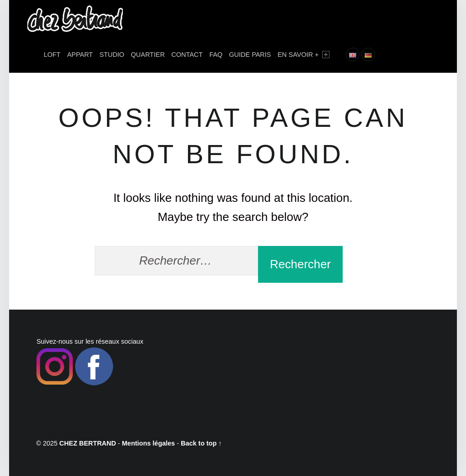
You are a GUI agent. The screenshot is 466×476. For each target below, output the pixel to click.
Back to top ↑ (201, 443)
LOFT (52, 55)
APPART (80, 55)
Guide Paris (250, 55)
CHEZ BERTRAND (88, 443)
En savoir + (304, 55)
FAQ (216, 55)
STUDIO (112, 55)
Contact (187, 55)
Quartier (148, 55)
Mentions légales (149, 443)
